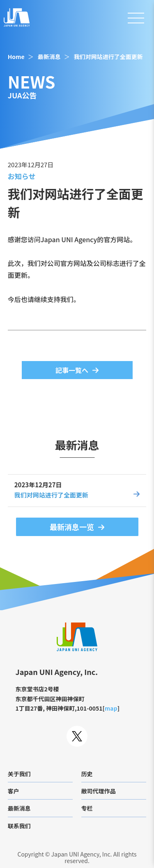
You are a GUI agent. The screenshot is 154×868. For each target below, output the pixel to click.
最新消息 (49, 57)
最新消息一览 (72, 527)
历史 (87, 774)
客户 (14, 791)
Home (16, 57)
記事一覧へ (72, 370)
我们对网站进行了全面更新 (108, 57)
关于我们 (19, 774)
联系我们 (19, 826)
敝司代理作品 (99, 791)
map (111, 708)
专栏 (87, 808)
